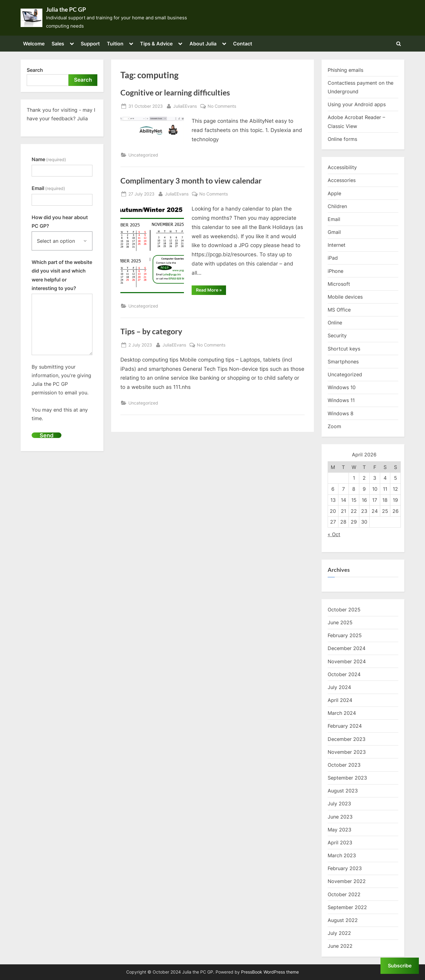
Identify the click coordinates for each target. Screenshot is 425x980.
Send (47, 435)
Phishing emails (345, 70)
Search (35, 70)
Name (49, 159)
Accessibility (342, 167)
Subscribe (400, 966)
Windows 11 (341, 400)
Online (335, 323)
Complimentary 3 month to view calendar (191, 181)
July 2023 (339, 804)
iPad (333, 258)
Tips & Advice (156, 44)
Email (48, 188)
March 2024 (342, 713)
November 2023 (347, 752)
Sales (58, 44)
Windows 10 (342, 387)
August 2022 (343, 920)
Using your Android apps (357, 104)
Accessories (342, 180)
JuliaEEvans (185, 105)
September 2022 (347, 907)
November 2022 (347, 881)
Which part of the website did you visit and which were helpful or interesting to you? (62, 275)
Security (337, 335)
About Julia (203, 44)
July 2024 (339, 687)
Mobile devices (345, 297)
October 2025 (344, 610)
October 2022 (344, 894)
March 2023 (342, 855)
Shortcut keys (344, 349)
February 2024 (345, 726)
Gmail (334, 232)
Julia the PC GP (66, 10)
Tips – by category (151, 331)
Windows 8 (341, 413)
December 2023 (347, 739)
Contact (243, 44)
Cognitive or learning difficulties (175, 93)
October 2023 (344, 765)
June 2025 (340, 622)
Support (90, 44)
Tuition (115, 44)
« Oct (334, 534)
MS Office (339, 310)
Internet (337, 245)
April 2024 (340, 700)
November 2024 (347, 661)
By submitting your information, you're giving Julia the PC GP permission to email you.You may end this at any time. (61, 393)
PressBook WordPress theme (270, 972)
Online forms (342, 139)
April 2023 (340, 842)
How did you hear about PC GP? (60, 222)
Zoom (334, 426)
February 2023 (345, 868)
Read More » (211, 291)
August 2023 (343, 791)
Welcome (34, 44)
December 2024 (347, 648)
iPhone (335, 271)
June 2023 (340, 817)
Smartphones (343, 362)
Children (337, 206)
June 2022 (340, 946)
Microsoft (339, 284)
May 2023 (339, 830)
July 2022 (339, 933)
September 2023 (347, 778)
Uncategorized (143, 155)
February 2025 (345, 635)
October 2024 (344, 674)
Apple (334, 193)
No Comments (222, 106)
